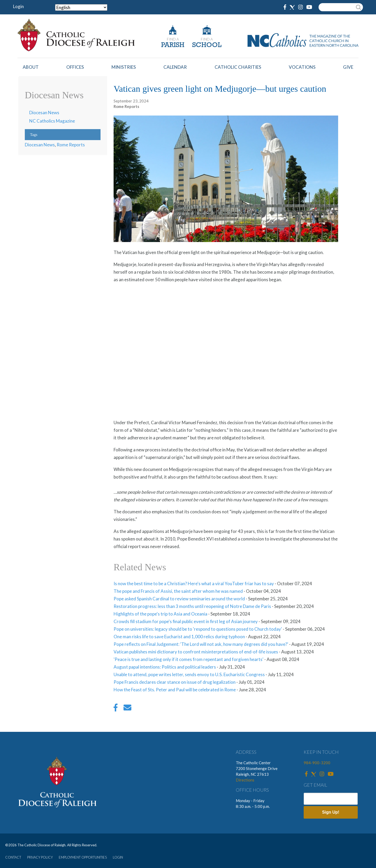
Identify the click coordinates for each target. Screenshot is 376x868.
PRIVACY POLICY (40, 857)
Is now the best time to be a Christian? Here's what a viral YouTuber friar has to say (194, 584)
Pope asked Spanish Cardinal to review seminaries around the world (179, 599)
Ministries (124, 67)
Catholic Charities (238, 67)
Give (348, 67)
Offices (75, 67)
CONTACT (13, 857)
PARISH (173, 45)
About (31, 67)
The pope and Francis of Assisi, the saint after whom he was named (178, 591)
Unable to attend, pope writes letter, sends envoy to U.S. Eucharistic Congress (189, 674)
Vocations (302, 67)
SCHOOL (207, 45)
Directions (245, 780)
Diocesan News (44, 113)
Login (18, 6)
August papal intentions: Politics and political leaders (165, 667)
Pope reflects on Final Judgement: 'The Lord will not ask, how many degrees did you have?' (201, 644)
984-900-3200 (317, 763)
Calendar (175, 67)
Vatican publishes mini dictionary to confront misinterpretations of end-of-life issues (196, 652)
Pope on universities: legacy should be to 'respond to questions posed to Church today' (198, 629)
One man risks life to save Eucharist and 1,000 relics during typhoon (179, 637)
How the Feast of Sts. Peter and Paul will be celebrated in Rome (175, 690)
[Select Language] (81, 7)
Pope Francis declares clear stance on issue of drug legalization (175, 682)
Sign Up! (331, 812)
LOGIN (118, 857)
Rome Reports (71, 145)
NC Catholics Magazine (52, 121)
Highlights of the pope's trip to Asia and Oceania (160, 614)
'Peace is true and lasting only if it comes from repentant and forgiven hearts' (189, 659)
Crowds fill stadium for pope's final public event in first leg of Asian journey (186, 621)
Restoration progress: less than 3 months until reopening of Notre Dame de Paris (192, 606)
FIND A (173, 39)
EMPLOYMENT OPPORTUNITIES (83, 857)
